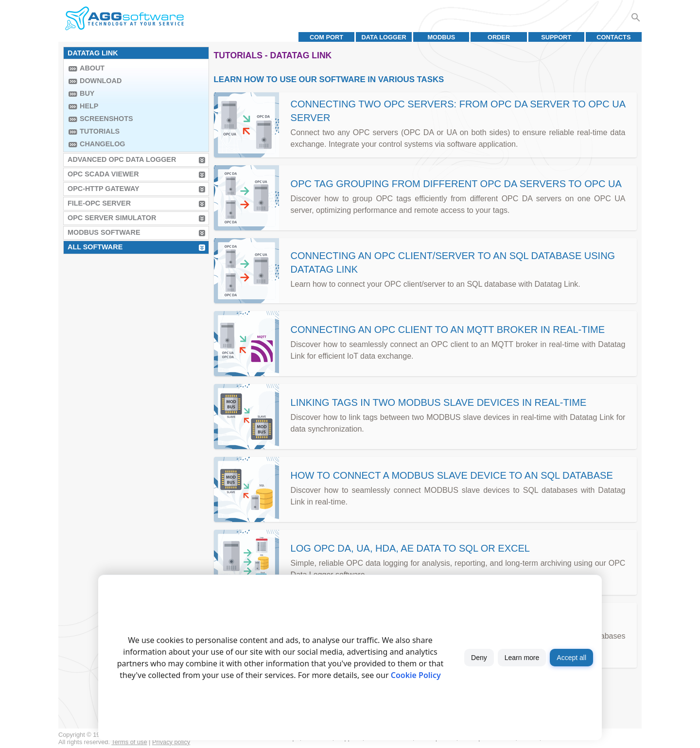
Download (101, 81)
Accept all (571, 658)
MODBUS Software (104, 232)
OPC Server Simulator (112, 218)
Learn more (522, 658)
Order (499, 37)
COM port (326, 37)
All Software (95, 247)
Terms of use (129, 742)
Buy (87, 93)
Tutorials (100, 131)
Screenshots (106, 119)
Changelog (103, 144)
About (92, 68)
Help (89, 106)
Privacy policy (171, 742)
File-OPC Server (99, 203)
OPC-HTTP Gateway (104, 189)
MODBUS (441, 37)
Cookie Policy (416, 675)
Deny (479, 658)
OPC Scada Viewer (103, 174)
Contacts (613, 37)
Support (556, 37)
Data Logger (384, 37)
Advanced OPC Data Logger (122, 159)
